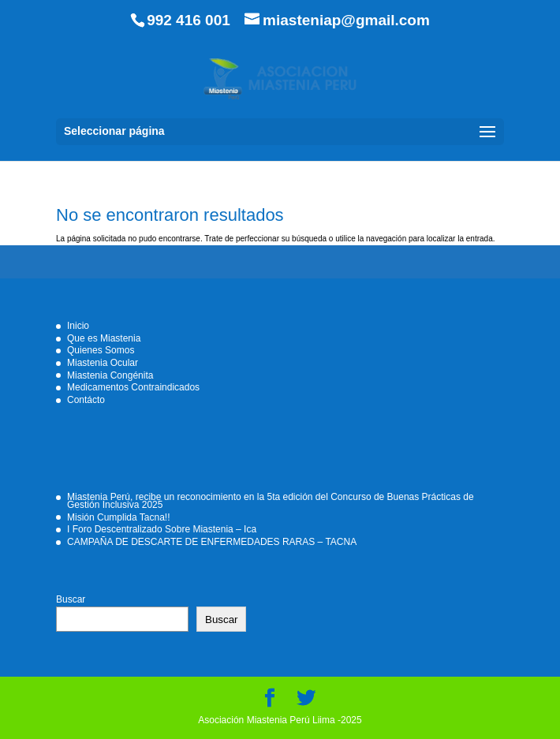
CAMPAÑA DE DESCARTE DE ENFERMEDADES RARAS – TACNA (212, 542)
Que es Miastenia (104, 338)
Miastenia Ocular (103, 363)
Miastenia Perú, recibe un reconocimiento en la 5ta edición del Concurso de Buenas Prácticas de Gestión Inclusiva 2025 (271, 501)
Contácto (86, 400)
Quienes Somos (101, 350)
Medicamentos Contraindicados (133, 387)
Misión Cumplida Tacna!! (119, 517)
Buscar (71, 599)
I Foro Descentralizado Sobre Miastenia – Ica (162, 529)
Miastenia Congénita (110, 375)
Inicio (78, 326)
